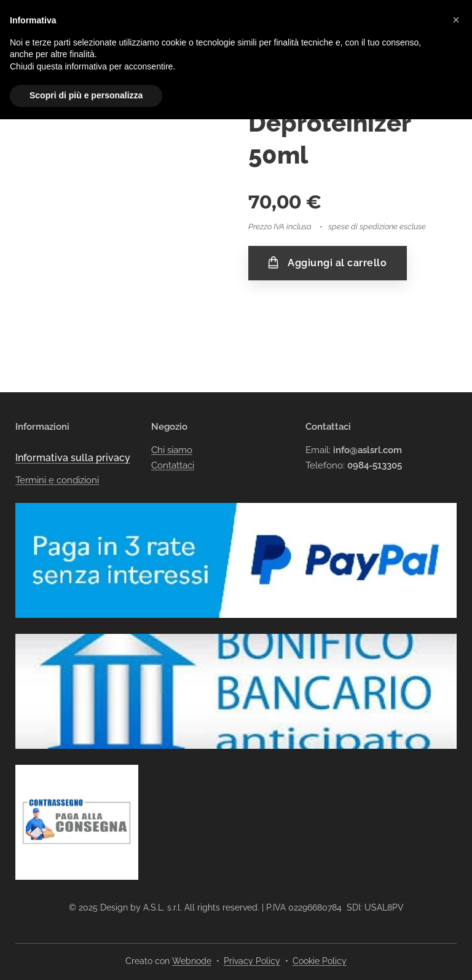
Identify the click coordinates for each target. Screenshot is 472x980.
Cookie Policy (320, 961)
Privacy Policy (252, 961)
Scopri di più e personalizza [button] (86, 95)
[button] (456, 20)
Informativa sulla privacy (73, 434)
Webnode (192, 961)
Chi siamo (172, 427)
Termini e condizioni (57, 457)
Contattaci (173, 441)
